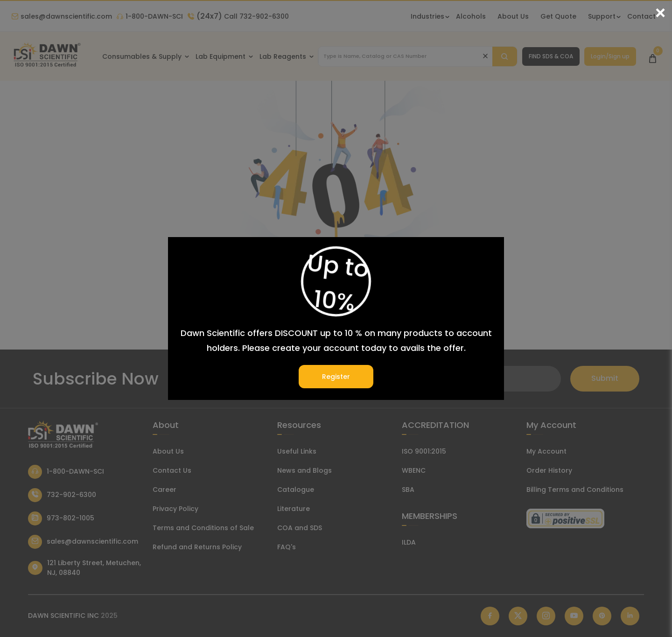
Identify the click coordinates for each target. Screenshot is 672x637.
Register (336, 377)
